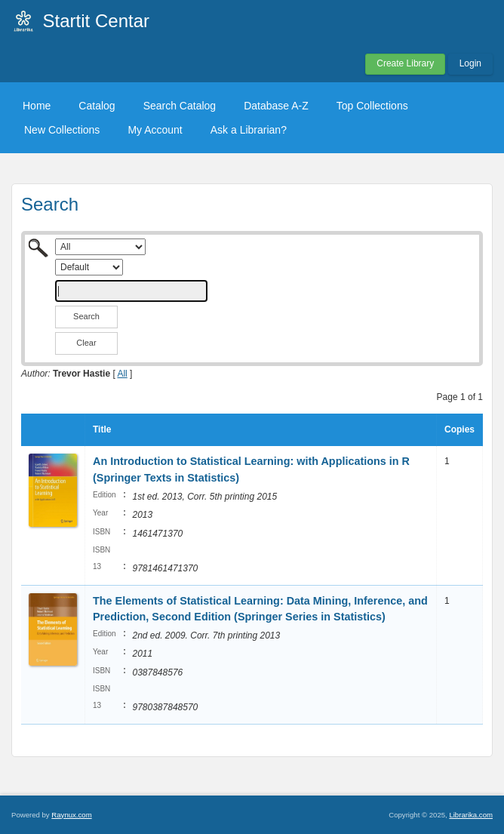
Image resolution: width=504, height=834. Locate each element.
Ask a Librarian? (249, 130)
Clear (86, 343)
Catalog (97, 106)
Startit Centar (96, 21)
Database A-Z (276, 106)
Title (102, 429)
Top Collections (372, 106)
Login (470, 63)
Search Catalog (180, 106)
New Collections (62, 130)
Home (37, 106)
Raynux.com (71, 815)
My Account (155, 130)
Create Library (405, 63)
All (122, 374)
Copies (459, 429)
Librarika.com (471, 815)
